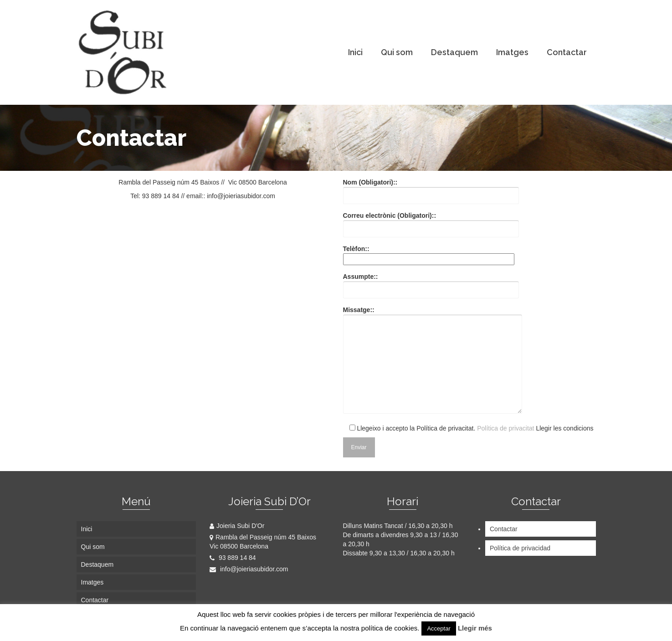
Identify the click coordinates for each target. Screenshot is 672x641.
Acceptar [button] (439, 628)
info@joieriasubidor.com (249, 569)
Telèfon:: (429, 254)
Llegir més (475, 628)
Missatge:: (433, 361)
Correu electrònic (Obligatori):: (431, 222)
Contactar (504, 529)
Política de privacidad (520, 548)
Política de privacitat (505, 428)
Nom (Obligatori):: (431, 189)
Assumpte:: (431, 283)
